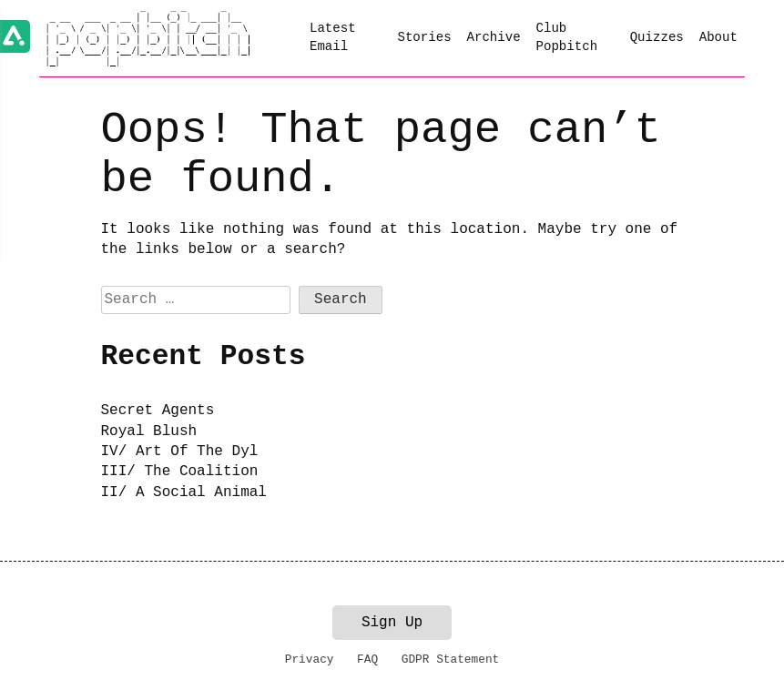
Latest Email (333, 37)
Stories (424, 37)
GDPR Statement (451, 660)
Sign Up (392, 623)
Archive (493, 37)
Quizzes (657, 37)
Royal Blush (149, 431)
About (718, 37)
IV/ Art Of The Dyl (180, 452)
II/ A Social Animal (184, 492)
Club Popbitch (567, 37)
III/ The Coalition (180, 472)
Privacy (310, 660)
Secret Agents (158, 411)
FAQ (367, 660)
